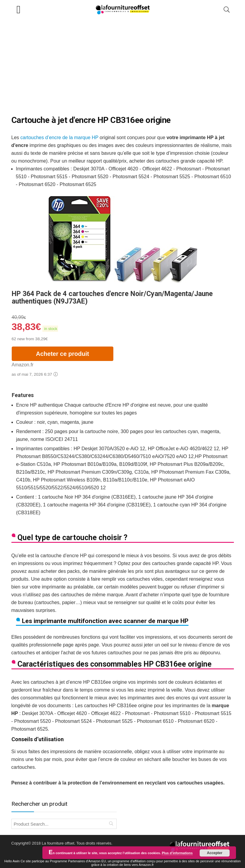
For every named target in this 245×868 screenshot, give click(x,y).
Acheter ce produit (63, 354)
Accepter (214, 853)
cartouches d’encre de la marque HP (59, 138)
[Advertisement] (122, 64)
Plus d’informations (177, 853)
